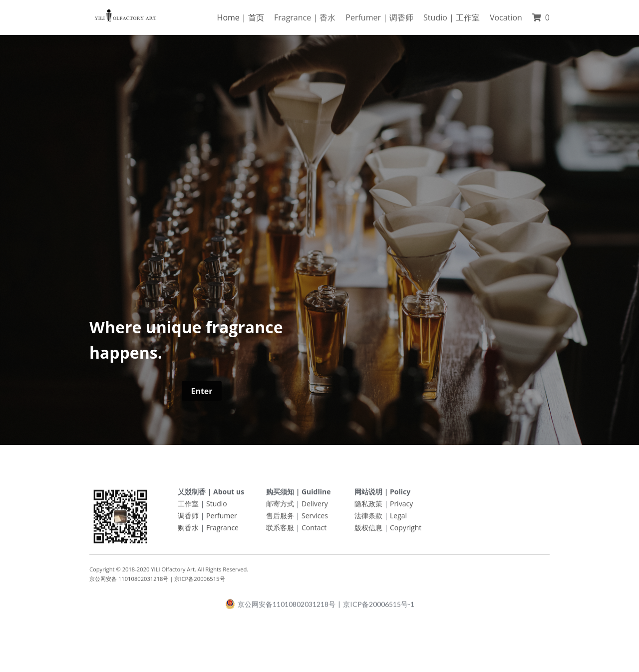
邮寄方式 (280, 507)
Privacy (401, 507)
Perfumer (222, 519)
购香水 (188, 531)
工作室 (188, 507)
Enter (201, 394)
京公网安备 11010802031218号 (129, 582)
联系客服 (280, 531)
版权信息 (368, 531)
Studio (217, 507)
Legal (398, 519)
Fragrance (222, 531)
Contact (314, 531)
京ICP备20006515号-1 (379, 608)
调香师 (188, 519)
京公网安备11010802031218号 (280, 607)
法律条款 (368, 519)
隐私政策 (368, 507)
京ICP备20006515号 (199, 582)
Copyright (406, 531)
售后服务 (280, 519)
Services (315, 519)
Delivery (315, 507)
